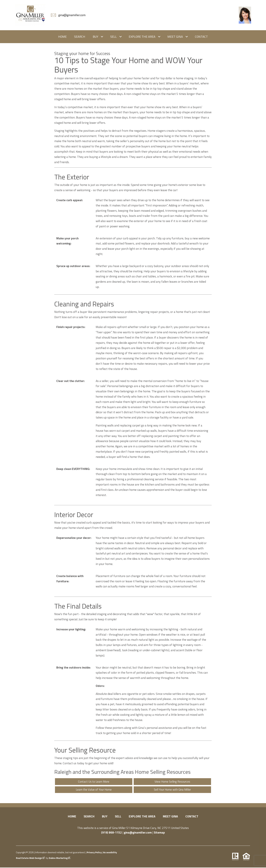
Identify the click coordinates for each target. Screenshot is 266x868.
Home (62, 37)
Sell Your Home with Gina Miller (172, 790)
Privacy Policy (94, 853)
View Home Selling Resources (172, 782)
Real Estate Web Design (30, 859)
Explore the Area (142, 817)
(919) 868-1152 (111, 833)
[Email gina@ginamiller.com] (69, 15)
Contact (201, 37)
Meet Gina (170, 817)
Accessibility (110, 853)
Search (80, 37)
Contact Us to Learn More (94, 782)
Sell (118, 817)
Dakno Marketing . (60, 859)
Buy (105, 817)
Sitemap (159, 833)
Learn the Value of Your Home (94, 790)
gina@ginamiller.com (138, 833)
